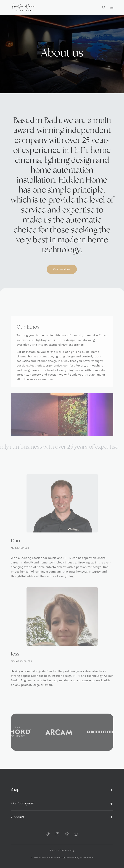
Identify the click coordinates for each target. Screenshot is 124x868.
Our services (62, 276)
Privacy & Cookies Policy (62, 850)
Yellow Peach (87, 857)
